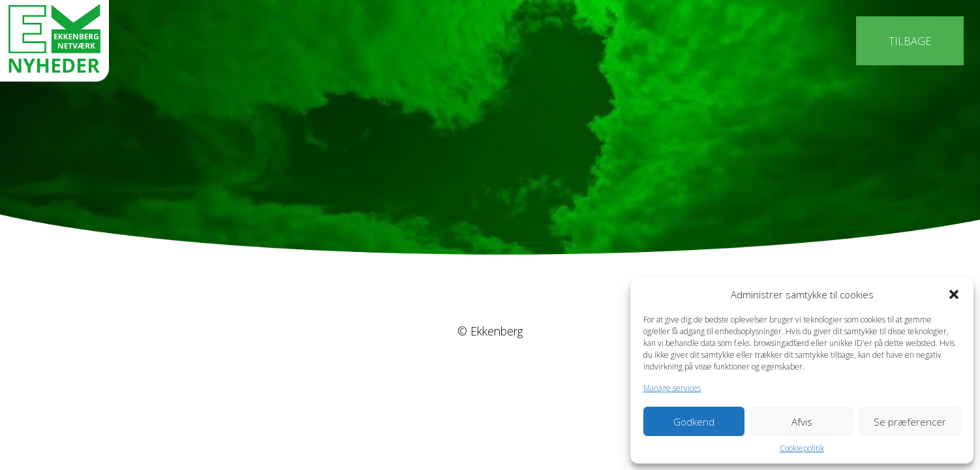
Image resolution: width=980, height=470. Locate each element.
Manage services (672, 388)
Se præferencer (910, 422)
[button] (954, 294)
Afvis (802, 422)
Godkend (694, 422)
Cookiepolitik (802, 448)
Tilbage (910, 41)
